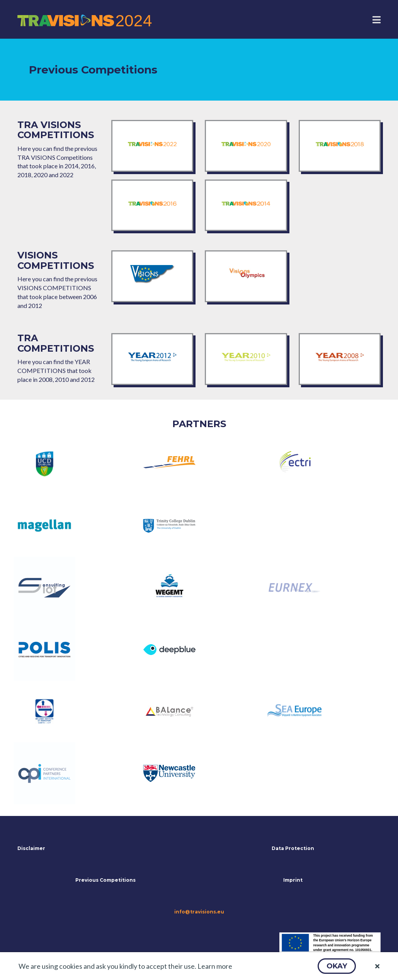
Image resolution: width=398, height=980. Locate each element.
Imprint (293, 880)
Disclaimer (31, 848)
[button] (337, 966)
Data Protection (293, 848)
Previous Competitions (105, 880)
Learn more (215, 966)
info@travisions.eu (199, 912)
